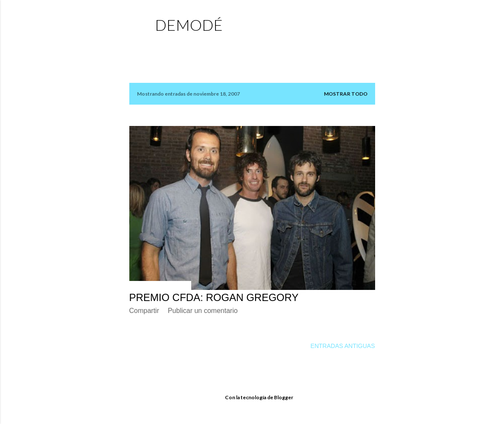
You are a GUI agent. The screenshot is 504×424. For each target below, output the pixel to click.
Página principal (185, 45)
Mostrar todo (346, 94)
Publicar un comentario (203, 311)
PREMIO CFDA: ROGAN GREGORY (214, 297)
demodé (189, 25)
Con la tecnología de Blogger (252, 398)
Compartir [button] (144, 311)
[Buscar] (370, 24)
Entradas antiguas (343, 346)
